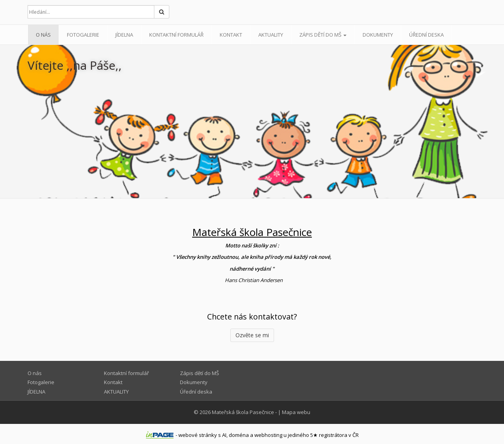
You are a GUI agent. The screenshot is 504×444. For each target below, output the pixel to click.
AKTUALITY (271, 35)
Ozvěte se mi (252, 335)
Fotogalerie (83, 35)
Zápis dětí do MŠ (323, 35)
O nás (43, 35)
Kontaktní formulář (176, 35)
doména (239, 435)
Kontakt (231, 35)
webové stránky (198, 435)
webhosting (268, 435)
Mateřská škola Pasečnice (243, 412)
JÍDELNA (124, 35)
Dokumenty (378, 35)
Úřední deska (426, 35)
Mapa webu (296, 412)
